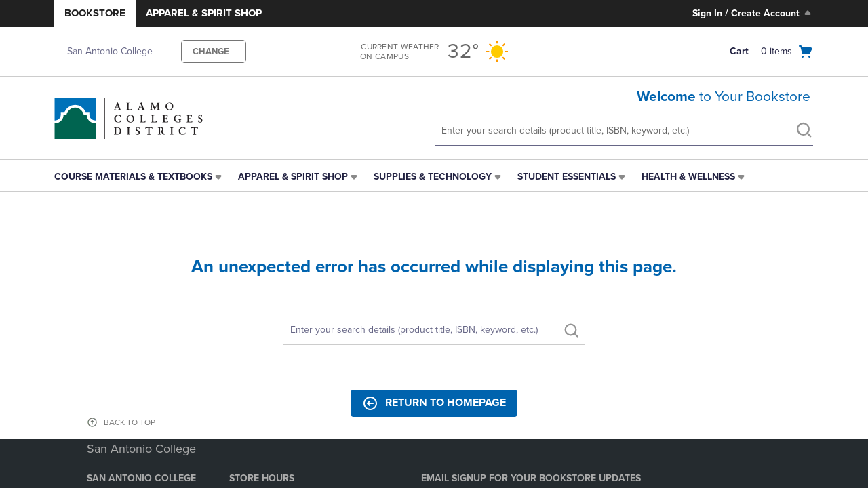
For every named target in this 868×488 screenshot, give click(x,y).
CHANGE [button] (211, 52)
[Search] (434, 330)
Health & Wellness (688, 177)
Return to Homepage (434, 403)
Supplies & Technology (433, 177)
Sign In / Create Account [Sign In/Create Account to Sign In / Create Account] (753, 13)
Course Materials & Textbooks (133, 177)
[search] (804, 131)
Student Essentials (567, 177)
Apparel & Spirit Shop (204, 13)
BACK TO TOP (130, 422)
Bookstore (95, 13)
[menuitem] (139, 177)
